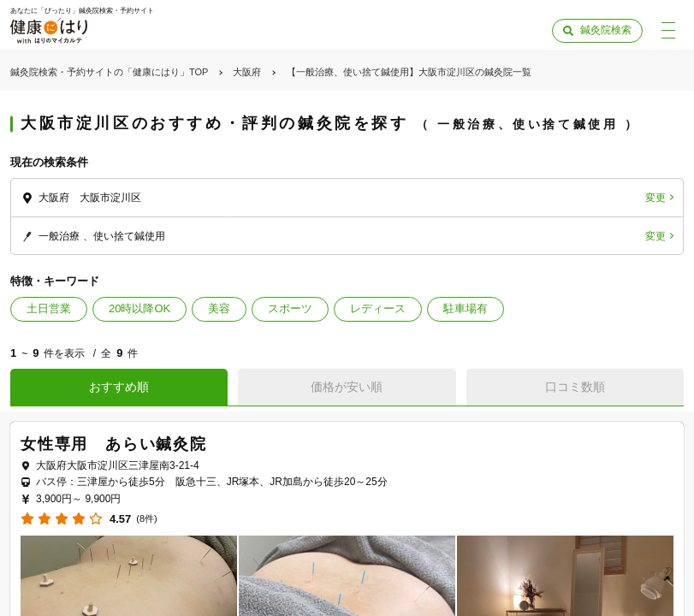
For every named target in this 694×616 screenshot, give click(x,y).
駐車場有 (466, 308)
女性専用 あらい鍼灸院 (114, 444)
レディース (378, 308)
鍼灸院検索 (606, 30)
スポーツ (290, 308)
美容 (219, 308)
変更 (655, 198)
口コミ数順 (575, 387)
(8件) (146, 519)
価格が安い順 (347, 387)
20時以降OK (139, 308)
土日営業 (49, 308)
